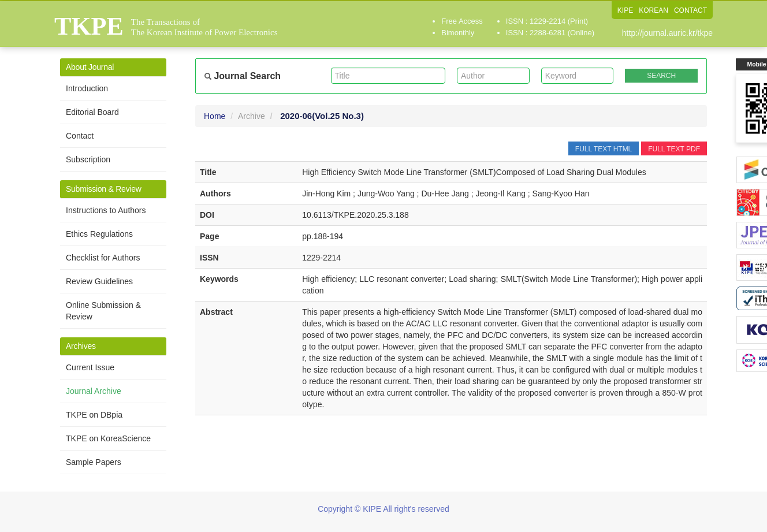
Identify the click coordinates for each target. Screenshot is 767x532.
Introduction (87, 88)
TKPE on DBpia (94, 415)
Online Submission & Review (103, 311)
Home (215, 116)
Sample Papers (94, 462)
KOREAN (654, 10)
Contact (80, 136)
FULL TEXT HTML (604, 149)
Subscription (88, 159)
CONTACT (690, 10)
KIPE (625, 10)
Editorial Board (92, 112)
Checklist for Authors (103, 258)
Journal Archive (94, 391)
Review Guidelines (99, 281)
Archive (252, 116)
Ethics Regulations (99, 234)
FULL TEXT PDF (674, 149)
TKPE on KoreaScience (108, 438)
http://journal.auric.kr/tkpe (667, 33)
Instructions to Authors (106, 210)
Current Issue (90, 367)
